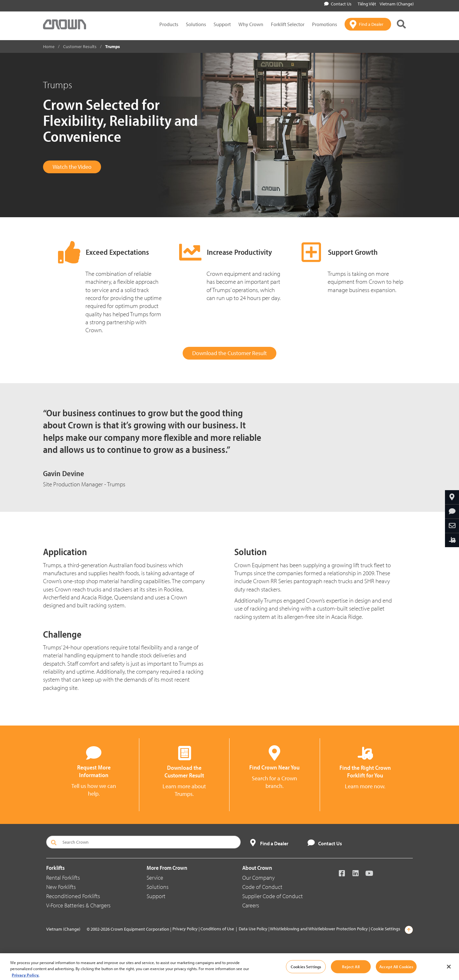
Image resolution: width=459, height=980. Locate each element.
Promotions (324, 24)
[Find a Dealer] (368, 24)
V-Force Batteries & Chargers (78, 905)
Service (155, 878)
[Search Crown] (143, 842)
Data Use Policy (253, 929)
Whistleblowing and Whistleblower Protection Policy (319, 929)
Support (222, 24)
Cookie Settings (386, 929)
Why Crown (251, 24)
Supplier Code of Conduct (273, 896)
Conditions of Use (217, 929)
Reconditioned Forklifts (73, 896)
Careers (251, 905)
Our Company (259, 878)
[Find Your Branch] (452, 497)
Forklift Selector (288, 24)
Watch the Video (72, 167)
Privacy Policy (185, 929)
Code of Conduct (262, 887)
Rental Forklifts (63, 878)
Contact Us (338, 4)
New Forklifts (61, 887)
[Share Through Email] (452, 526)
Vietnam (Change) (397, 4)
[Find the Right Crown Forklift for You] (452, 540)
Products (169, 24)
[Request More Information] (452, 511)
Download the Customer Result (229, 353)
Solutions (196, 24)
